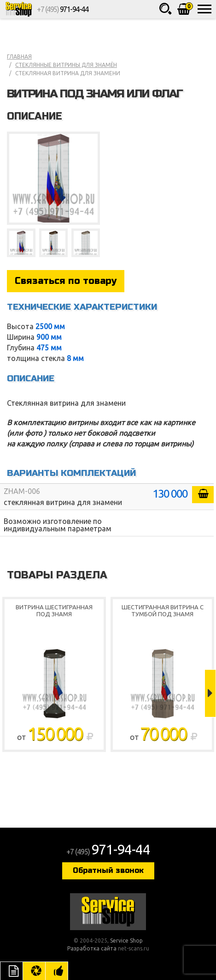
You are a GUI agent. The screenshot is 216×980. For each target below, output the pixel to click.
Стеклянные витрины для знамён (66, 65)
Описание (12, 971)
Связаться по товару (66, 281)
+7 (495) (62, 9)
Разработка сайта (92, 948)
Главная (19, 57)
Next (210, 693)
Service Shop (18, 9)
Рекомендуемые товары (57, 971)
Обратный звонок (108, 870)
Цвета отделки (34, 971)
